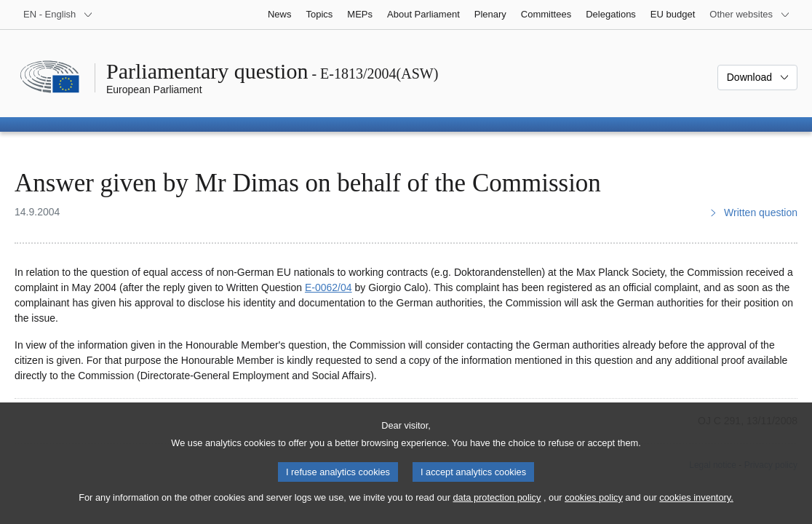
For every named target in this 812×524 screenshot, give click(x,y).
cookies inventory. (696, 510)
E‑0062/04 (329, 287)
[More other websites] (750, 15)
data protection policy (497, 510)
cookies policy (594, 510)
